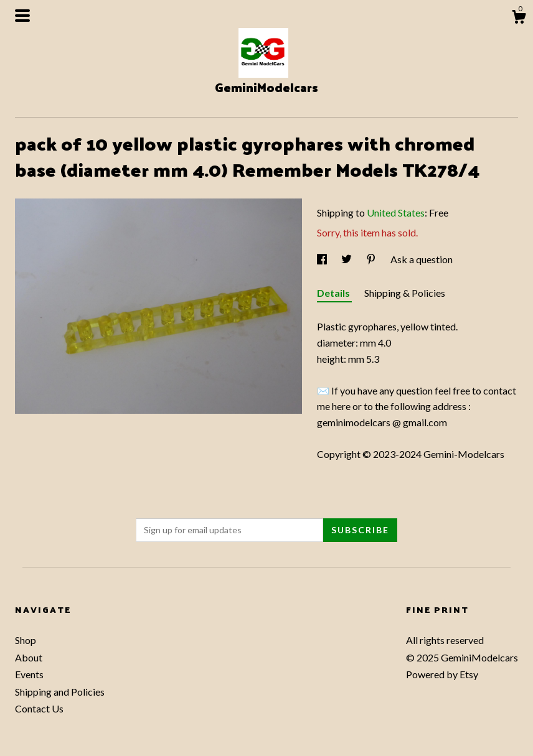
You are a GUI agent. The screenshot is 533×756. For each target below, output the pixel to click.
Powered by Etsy (442, 674)
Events (29, 674)
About (29, 657)
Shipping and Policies (60, 692)
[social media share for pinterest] (372, 259)
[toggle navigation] (22, 16)
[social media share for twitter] (347, 259)
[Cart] (519, 19)
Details (334, 293)
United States (396, 212)
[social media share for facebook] (323, 259)
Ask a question (422, 259)
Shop (26, 640)
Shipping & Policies (405, 293)
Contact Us (39, 708)
